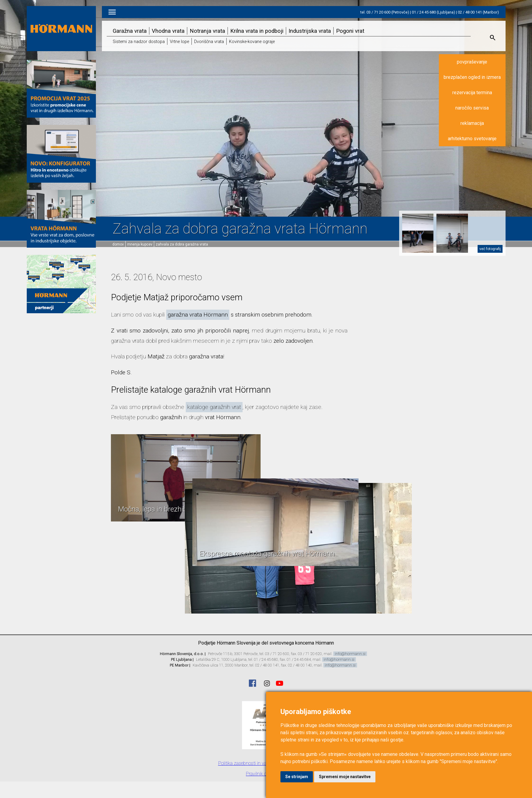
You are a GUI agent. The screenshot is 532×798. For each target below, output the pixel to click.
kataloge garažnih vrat (214, 407)
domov (118, 244)
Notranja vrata (207, 31)
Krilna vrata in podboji (257, 31)
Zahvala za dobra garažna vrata (182, 244)
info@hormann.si (350, 654)
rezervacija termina (472, 93)
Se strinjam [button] (297, 777)
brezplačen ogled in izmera (472, 77)
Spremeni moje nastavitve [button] (345, 777)
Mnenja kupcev (140, 244)
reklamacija (472, 123)
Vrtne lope (179, 42)
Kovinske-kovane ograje (252, 42)
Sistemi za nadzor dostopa (139, 42)
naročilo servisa (472, 108)
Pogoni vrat (350, 31)
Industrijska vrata (310, 31)
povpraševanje (472, 62)
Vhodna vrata (168, 31)
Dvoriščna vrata (209, 42)
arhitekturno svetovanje (472, 139)
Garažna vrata (130, 31)
